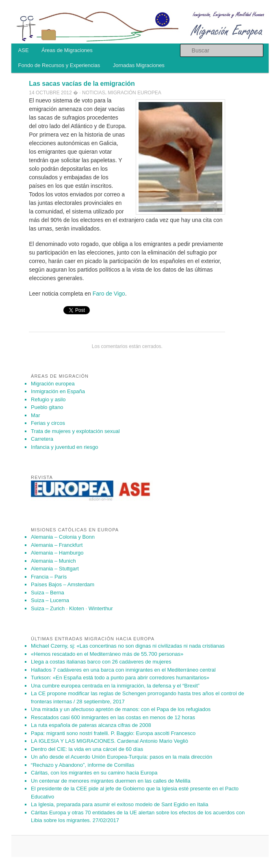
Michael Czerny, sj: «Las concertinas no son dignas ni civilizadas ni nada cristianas (128, 646)
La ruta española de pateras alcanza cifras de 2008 (91, 725)
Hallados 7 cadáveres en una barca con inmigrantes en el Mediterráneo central (123, 670)
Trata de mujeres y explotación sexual (75, 431)
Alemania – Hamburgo (57, 553)
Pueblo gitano (47, 407)
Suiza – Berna (48, 593)
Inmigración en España (58, 391)
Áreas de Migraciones (67, 50)
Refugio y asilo (48, 399)
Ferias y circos (48, 423)
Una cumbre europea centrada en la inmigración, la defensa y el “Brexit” (115, 686)
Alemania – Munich (53, 561)
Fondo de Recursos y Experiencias (59, 65)
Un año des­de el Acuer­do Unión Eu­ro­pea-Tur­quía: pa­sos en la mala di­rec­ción (122, 757)
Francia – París (49, 577)
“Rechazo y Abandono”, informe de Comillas (82, 765)
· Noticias (92, 93)
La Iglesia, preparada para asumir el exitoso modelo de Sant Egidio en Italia (120, 804)
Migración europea (134, 93)
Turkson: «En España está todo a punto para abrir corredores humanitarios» (120, 678)
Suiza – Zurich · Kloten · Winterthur (72, 608)
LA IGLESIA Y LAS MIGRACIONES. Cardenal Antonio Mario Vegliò (110, 741)
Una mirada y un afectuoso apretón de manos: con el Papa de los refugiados (121, 709)
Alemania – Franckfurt (57, 545)
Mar (35, 415)
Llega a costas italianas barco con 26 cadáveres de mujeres (101, 662)
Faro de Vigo (108, 294)
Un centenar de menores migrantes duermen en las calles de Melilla (111, 781)
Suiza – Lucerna (50, 600)
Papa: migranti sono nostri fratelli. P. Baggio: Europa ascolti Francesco (113, 733)
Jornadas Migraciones (139, 65)
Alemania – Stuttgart (55, 569)
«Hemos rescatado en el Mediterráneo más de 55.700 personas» (107, 654)
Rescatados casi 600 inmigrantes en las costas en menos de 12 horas (113, 717)
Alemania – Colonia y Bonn (63, 537)
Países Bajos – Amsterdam (63, 584)
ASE (24, 50)
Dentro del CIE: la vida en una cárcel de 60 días (87, 749)
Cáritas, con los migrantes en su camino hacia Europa (94, 773)
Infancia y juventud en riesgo (65, 447)
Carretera (42, 439)
